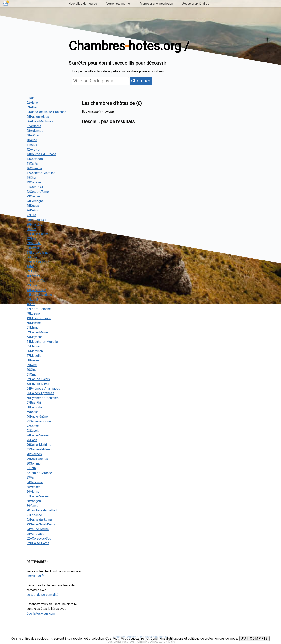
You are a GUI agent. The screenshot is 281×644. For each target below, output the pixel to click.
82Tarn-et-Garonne (39, 473)
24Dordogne (35, 201)
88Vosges (34, 501)
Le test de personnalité (42, 595)
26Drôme (33, 210)
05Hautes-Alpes (38, 117)
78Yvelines (34, 454)
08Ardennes (35, 131)
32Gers (32, 239)
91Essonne (34, 515)
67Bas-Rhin (34, 403)
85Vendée (34, 487)
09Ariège (33, 135)
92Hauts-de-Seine (39, 520)
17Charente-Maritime (41, 173)
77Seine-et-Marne (39, 449)
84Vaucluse (35, 482)
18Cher (31, 178)
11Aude (32, 145)
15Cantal (32, 164)
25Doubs (33, 206)
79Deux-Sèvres (37, 459)
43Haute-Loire (36, 290)
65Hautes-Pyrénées (40, 393)
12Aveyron (34, 149)
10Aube (32, 140)
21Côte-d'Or (35, 187)
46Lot (31, 304)
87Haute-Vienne (38, 496)
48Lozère (33, 314)
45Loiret (32, 299)
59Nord (32, 365)
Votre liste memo (118, 4)
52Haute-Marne (37, 332)
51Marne (33, 328)
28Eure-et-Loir (36, 220)
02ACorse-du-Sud (39, 538)
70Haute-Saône (37, 417)
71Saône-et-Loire (39, 421)
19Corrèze (34, 182)
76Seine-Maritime (39, 445)
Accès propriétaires (196, 4)
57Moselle (34, 356)
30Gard (31, 229)
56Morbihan (35, 351)
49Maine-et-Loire (39, 318)
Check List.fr (35, 576)
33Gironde (34, 243)
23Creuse (33, 196)
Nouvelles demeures (83, 4)
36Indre (32, 257)
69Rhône (33, 412)
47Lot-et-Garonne (39, 309)
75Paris (32, 440)
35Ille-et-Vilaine (38, 253)
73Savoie (33, 431)
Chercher (141, 81)
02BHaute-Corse (38, 543)
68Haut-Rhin (35, 407)
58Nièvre (33, 360)
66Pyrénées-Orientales (43, 398)
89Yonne (32, 506)
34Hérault (33, 248)
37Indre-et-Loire (38, 262)
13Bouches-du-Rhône (41, 154)
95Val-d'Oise (35, 534)
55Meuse (33, 346)
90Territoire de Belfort (42, 510)
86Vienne (33, 492)
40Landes (33, 276)
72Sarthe (33, 426)
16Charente (34, 168)
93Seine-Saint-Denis (41, 524)
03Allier (32, 107)
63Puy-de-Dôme (38, 384)
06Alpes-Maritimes (40, 121)
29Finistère (34, 224)
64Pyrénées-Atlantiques (43, 388)
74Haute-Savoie (38, 435)
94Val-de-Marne (38, 529)
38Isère (32, 267)
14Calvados (35, 159)
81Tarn (31, 468)
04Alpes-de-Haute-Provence (46, 112)
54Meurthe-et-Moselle (42, 342)
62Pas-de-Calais (38, 379)
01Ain (30, 98)
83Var (31, 478)
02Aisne (32, 103)
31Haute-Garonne (38, 234)
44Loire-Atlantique (39, 295)
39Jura (31, 271)
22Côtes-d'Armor (38, 192)
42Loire (32, 285)
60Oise (32, 370)
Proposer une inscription (156, 4)
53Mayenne (35, 337)
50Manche (34, 323)
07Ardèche (34, 126)
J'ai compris (255, 638)
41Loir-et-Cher (37, 281)
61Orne (32, 374)
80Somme (34, 463)
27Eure (31, 215)
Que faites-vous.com (41, 613)
